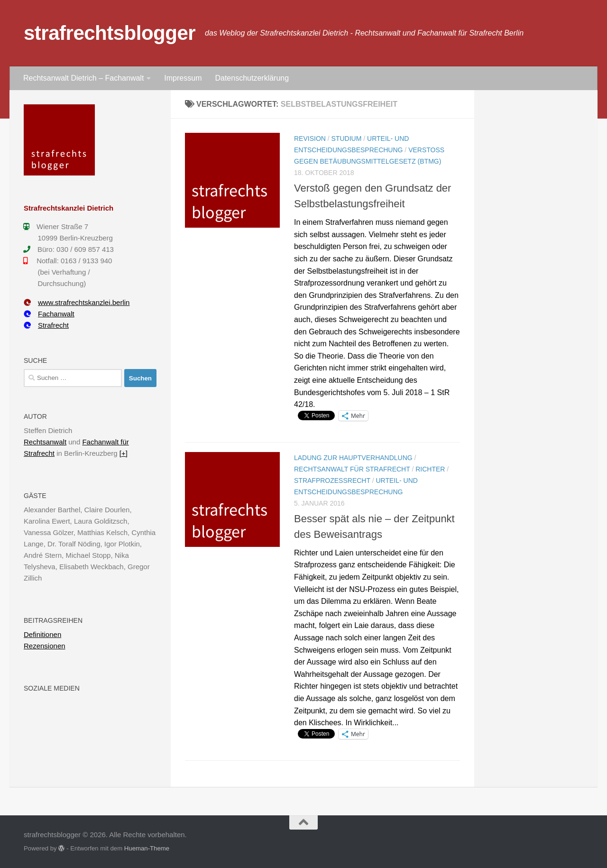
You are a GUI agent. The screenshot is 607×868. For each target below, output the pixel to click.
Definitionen (42, 634)
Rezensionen (45, 646)
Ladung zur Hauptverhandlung (353, 458)
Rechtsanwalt (45, 442)
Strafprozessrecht (332, 480)
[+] (124, 453)
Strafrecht (46, 325)
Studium (347, 139)
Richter (430, 469)
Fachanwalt (49, 314)
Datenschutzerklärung (252, 78)
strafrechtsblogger (110, 33)
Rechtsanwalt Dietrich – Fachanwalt (83, 78)
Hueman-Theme (147, 848)
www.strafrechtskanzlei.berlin (77, 302)
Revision (310, 139)
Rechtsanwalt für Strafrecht (352, 469)
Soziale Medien (52, 688)
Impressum (183, 78)
